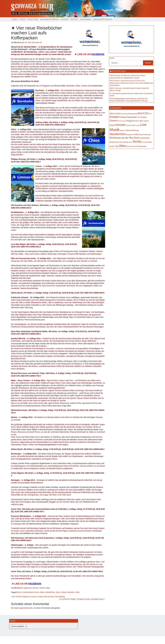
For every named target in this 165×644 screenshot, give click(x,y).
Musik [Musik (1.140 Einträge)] (115, 130)
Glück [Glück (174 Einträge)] (137, 121)
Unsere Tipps (33, 19)
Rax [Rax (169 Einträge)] (141, 134)
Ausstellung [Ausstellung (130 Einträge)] (125, 114)
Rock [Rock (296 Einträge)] (136, 138)
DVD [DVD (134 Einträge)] (150, 114)
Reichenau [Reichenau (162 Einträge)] (147, 135)
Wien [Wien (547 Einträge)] (123, 146)
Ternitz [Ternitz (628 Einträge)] (137, 142)
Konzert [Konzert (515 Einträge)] (120, 125)
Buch (19, 592)
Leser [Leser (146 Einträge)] (138, 125)
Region (15, 19)
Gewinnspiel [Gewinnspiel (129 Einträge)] (122, 121)
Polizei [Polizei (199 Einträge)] (137, 134)
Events (23, 19)
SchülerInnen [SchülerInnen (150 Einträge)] (114, 142)
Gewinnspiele (86, 19)
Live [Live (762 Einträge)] (143, 125)
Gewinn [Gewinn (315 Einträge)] (114, 121)
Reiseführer (50, 592)
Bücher (35, 588)
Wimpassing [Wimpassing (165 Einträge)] (142, 146)
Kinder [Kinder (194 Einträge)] (112, 125)
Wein (78, 592)
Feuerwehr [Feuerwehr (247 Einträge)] (132, 117)
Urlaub (64, 592)
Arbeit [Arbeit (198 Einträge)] (118, 114)
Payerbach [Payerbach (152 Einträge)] (130, 135)
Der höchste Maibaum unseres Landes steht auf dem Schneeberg (38, 597)
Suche (112, 58)
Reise (42, 592)
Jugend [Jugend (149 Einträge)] (146, 121)
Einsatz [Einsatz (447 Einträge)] (114, 117)
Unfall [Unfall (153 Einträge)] (150, 142)
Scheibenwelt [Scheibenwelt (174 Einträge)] (145, 138)
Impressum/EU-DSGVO (103, 19)
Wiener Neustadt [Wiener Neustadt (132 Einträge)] (132, 146)
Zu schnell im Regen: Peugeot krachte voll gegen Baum (82, 599)
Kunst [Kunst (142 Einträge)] (128, 125)
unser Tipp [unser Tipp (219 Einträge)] (114, 146)
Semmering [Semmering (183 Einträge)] (124, 142)
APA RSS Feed (119, 71)
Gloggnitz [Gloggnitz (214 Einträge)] (130, 121)
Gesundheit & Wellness (49, 19)
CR (41, 42)
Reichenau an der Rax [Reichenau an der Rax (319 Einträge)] (122, 138)
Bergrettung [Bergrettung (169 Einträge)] (133, 114)
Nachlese (65, 19)
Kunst (37, 592)
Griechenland (28, 592)
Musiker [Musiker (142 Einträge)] (123, 130)
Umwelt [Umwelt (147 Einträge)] (145, 142)
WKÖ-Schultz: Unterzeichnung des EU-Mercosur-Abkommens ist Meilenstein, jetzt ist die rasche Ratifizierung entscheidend (131, 83)
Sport (58, 592)
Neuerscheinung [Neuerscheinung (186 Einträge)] (132, 130)
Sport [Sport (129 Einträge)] (130, 142)
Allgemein (28, 588)
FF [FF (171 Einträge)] (138, 117)
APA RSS (74, 19)
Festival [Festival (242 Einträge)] (123, 117)
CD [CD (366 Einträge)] (146, 113)
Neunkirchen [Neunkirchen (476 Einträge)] (118, 134)
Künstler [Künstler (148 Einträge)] (133, 125)
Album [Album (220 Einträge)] (113, 113)
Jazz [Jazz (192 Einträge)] (141, 121)
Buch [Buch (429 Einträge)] (141, 113)
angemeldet (24, 608)
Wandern (71, 592)
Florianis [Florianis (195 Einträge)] (143, 117)
